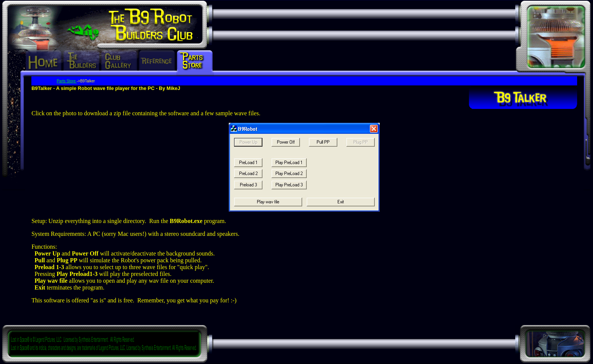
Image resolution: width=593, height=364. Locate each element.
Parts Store (67, 81)
